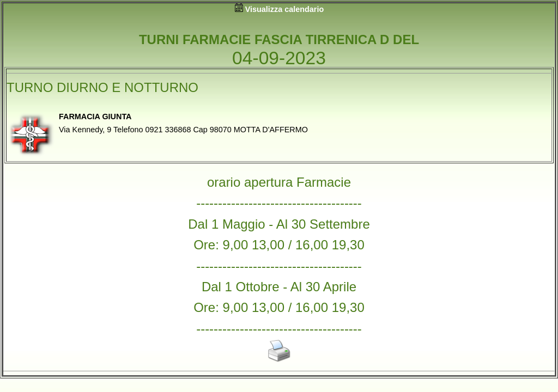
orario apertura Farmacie (279, 182)
